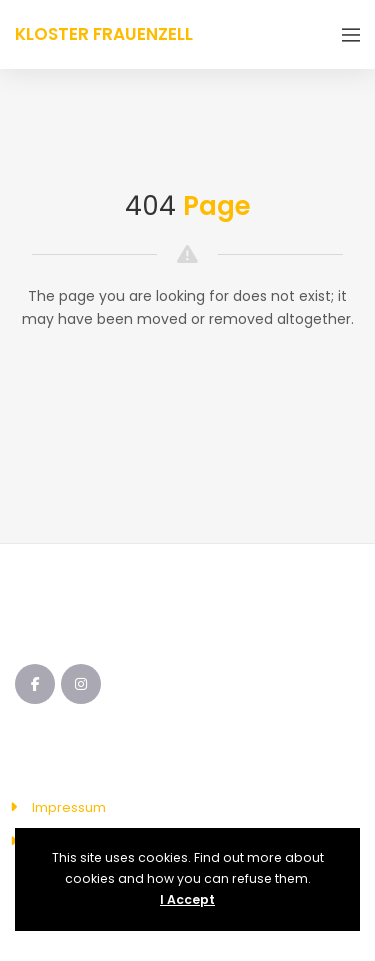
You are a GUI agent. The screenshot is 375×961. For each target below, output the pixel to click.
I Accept (187, 899)
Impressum (69, 807)
